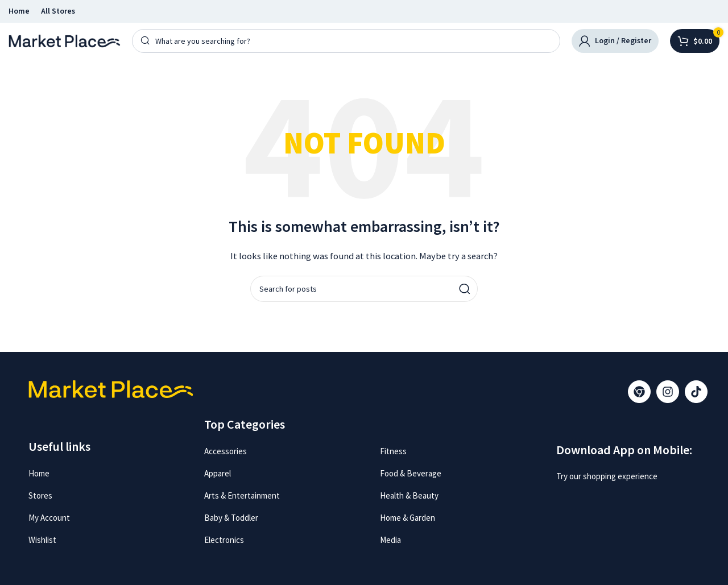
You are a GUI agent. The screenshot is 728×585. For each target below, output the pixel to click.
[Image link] (593, 499)
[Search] (346, 41)
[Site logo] (65, 40)
